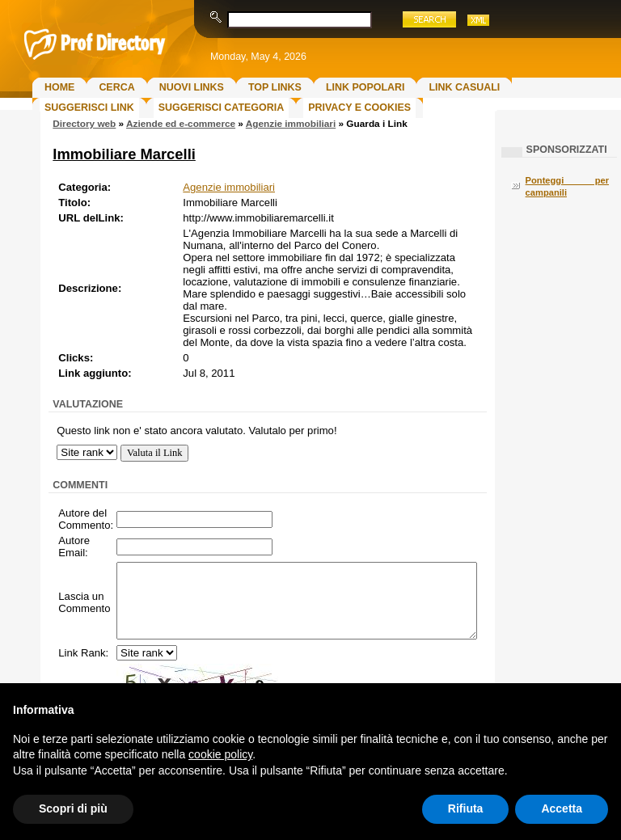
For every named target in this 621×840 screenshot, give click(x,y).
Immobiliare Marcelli (124, 154)
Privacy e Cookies (359, 108)
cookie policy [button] (220, 754)
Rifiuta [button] (466, 808)
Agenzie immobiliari (291, 124)
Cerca (116, 87)
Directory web (84, 124)
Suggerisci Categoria (221, 108)
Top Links (275, 87)
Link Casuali (464, 87)
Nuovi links (192, 87)
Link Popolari (365, 87)
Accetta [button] (562, 808)
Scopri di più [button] (73, 808)
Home (59, 87)
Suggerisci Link (89, 108)
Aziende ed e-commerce (181, 124)
